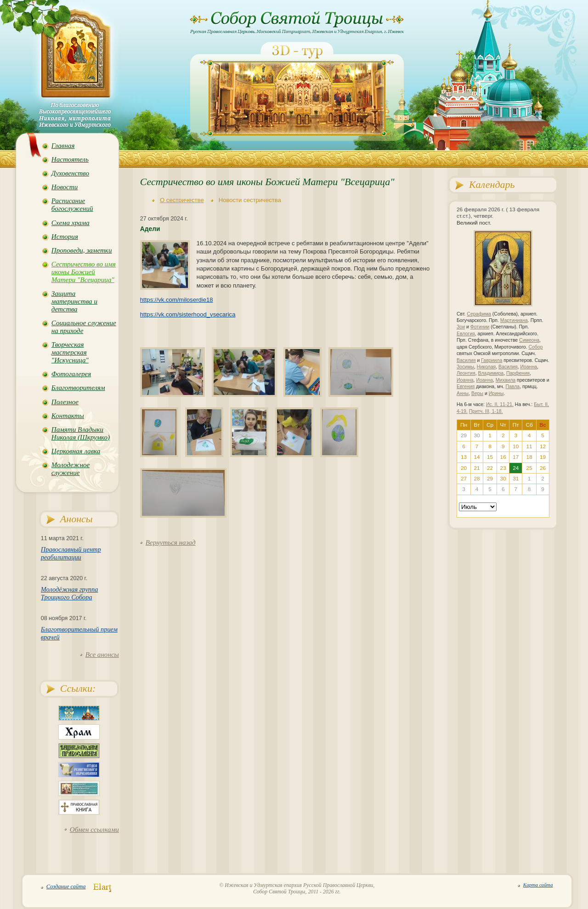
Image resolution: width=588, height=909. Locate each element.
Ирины (496, 393)
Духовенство (70, 173)
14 (477, 457)
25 (529, 468)
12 (543, 446)
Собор (535, 347)
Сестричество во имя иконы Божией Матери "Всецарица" (84, 272)
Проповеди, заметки (82, 250)
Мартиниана (514, 320)
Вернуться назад (171, 542)
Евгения (466, 387)
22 (490, 468)
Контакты (68, 416)
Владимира (491, 373)
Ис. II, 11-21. (500, 404)
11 (529, 446)
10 (516, 446)
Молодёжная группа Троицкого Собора (70, 593)
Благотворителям (78, 388)
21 (477, 468)
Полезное (65, 402)
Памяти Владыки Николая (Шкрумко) (81, 433)
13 (464, 457)
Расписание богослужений (72, 205)
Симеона (529, 340)
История (65, 237)
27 (464, 479)
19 (543, 457)
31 (516, 479)
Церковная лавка (76, 451)
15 (490, 457)
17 (516, 457)
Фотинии (480, 327)
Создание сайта (66, 886)
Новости (65, 187)
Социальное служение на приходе (84, 327)
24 (516, 468)
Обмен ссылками (94, 830)
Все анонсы (102, 655)
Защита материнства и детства (74, 301)
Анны (463, 393)
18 (529, 457)
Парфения (518, 373)
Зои (461, 327)
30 (503, 479)
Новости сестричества (250, 200)
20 (464, 468)
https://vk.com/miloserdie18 (177, 300)
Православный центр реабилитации (71, 553)
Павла (512, 387)
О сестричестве (182, 200)
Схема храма (71, 223)
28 (477, 479)
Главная (63, 146)
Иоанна (529, 367)
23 (503, 468)
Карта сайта (538, 885)
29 (490, 479)
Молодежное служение (71, 469)
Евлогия (466, 334)
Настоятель (70, 159)
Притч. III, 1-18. (486, 411)
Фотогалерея (71, 374)
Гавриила (492, 360)
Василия (466, 360)
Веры (477, 393)
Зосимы (465, 367)
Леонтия (466, 373)
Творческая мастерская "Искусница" (70, 352)
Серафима (479, 314)
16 (503, 457)
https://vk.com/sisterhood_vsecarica (188, 314)
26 (543, 468)
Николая (486, 367)
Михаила (506, 380)
